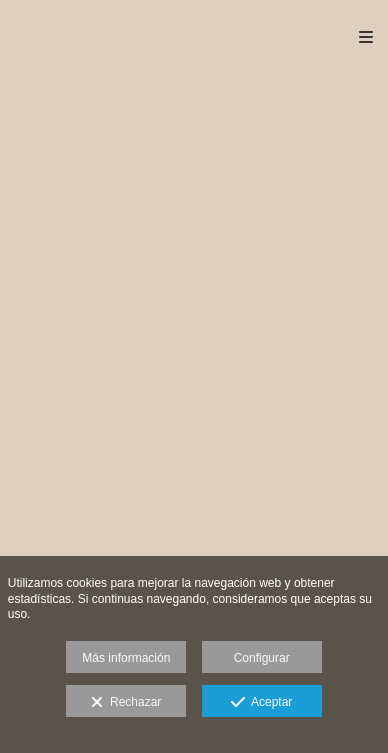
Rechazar (126, 703)
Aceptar (261, 703)
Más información (126, 658)
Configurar (262, 658)
